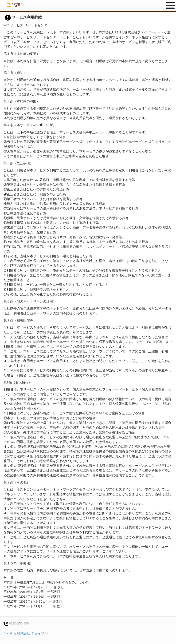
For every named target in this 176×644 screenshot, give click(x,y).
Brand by (26, 633)
